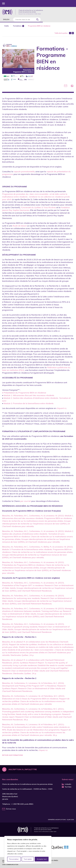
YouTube (67, 787)
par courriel (26, 501)
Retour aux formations (12, 755)
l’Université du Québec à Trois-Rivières (38, 207)
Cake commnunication (10, 865)
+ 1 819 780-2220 (17, 804)
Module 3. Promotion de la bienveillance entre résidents (29, 403)
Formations (17, 26)
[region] (28, 850)
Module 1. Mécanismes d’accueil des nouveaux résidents (29, 395)
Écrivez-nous (11, 809)
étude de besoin (20, 226)
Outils (6, 26)
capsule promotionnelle (24, 172)
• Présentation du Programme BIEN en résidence (24, 393)
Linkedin (67, 784)
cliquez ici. (43, 750)
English (6, 19)
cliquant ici (61, 408)
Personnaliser (14, 859)
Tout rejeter (28, 859)
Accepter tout (42, 859)
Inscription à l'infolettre (23, 769)
